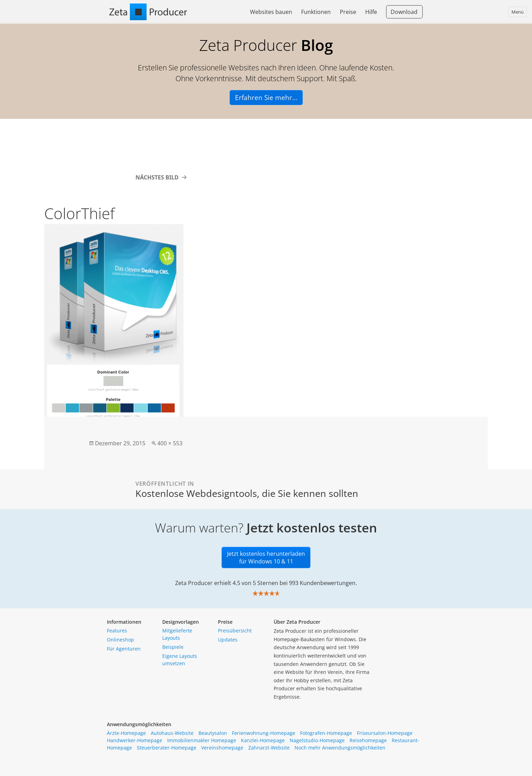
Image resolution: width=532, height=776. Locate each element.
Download (404, 12)
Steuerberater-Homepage (167, 748)
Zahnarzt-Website (269, 748)
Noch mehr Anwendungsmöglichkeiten (340, 748)
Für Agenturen (124, 649)
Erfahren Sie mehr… (266, 98)
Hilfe (371, 12)
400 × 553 (170, 443)
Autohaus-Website (172, 733)
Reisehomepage (368, 740)
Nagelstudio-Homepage (317, 740)
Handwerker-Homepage (135, 740)
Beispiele (173, 647)
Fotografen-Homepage (326, 733)
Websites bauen (271, 12)
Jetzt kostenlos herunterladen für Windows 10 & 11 (266, 558)
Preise (348, 12)
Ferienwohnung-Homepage (264, 733)
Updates (228, 640)
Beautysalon (213, 733)
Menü (518, 12)
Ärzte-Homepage (126, 733)
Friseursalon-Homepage (385, 733)
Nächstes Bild (157, 177)
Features (117, 631)
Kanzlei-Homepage (263, 740)
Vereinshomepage (222, 748)
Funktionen (316, 12)
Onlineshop (120, 640)
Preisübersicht (235, 631)
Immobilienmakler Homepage (202, 740)
